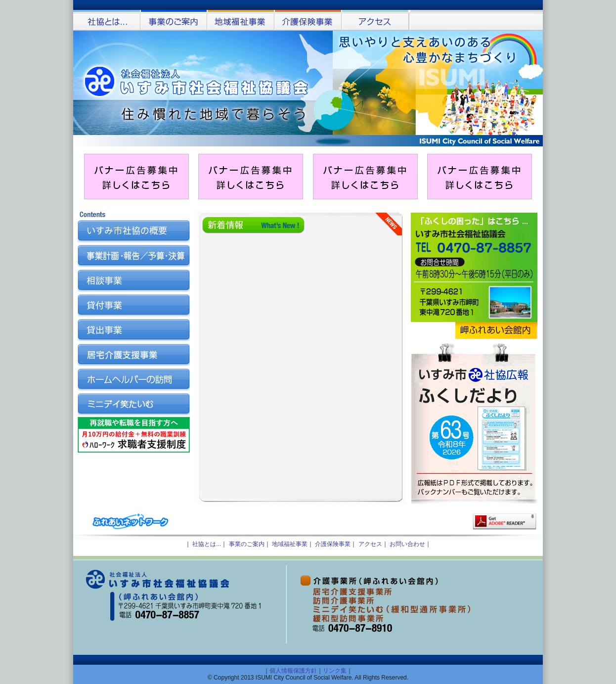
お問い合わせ (407, 544)
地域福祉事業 (290, 544)
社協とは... (207, 544)
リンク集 (335, 671)
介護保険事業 (333, 544)
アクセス (370, 544)
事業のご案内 (247, 544)
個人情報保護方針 (293, 671)
